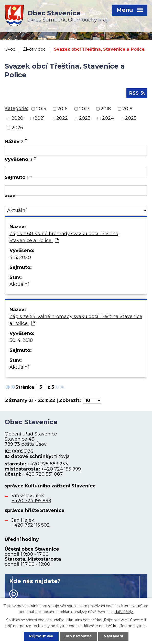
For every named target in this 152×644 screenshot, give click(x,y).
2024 (108, 118)
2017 (84, 109)
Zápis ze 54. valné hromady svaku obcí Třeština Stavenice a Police (76, 320)
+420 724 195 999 (61, 469)
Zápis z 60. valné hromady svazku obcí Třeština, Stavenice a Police (64, 237)
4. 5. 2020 (20, 257)
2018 (106, 109)
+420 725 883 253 (48, 464)
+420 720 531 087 (43, 474)
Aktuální (19, 284)
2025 (131, 118)
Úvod (10, 49)
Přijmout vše (41, 636)
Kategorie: (16, 108)
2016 (62, 109)
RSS (137, 93)
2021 (40, 118)
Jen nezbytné (78, 636)
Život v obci (35, 49)
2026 (17, 128)
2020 (17, 118)
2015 (41, 109)
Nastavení (113, 636)
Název (14, 141)
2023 (85, 118)
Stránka (25, 387)
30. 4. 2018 (21, 340)
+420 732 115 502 (31, 525)
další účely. (124, 612)
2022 (62, 118)
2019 (127, 109)
